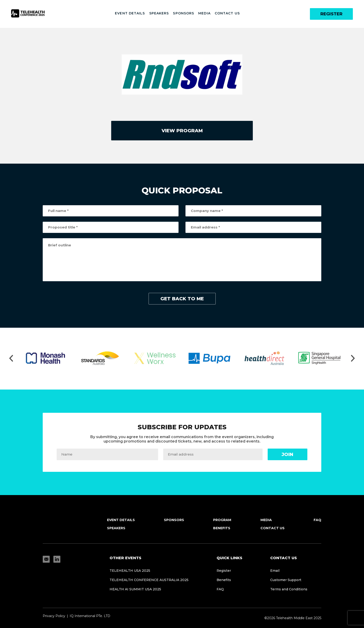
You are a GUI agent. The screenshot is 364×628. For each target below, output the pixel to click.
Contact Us (227, 13)
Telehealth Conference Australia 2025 (149, 580)
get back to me (182, 299)
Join (287, 454)
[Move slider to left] (11, 359)
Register (331, 14)
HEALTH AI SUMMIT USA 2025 (135, 589)
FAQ (317, 520)
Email (275, 571)
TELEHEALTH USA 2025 (130, 571)
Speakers (159, 13)
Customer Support (286, 580)
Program (222, 520)
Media (204, 13)
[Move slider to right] (353, 359)
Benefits (222, 528)
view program (182, 131)
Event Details (130, 13)
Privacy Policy (54, 616)
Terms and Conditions (289, 589)
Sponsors (184, 13)
